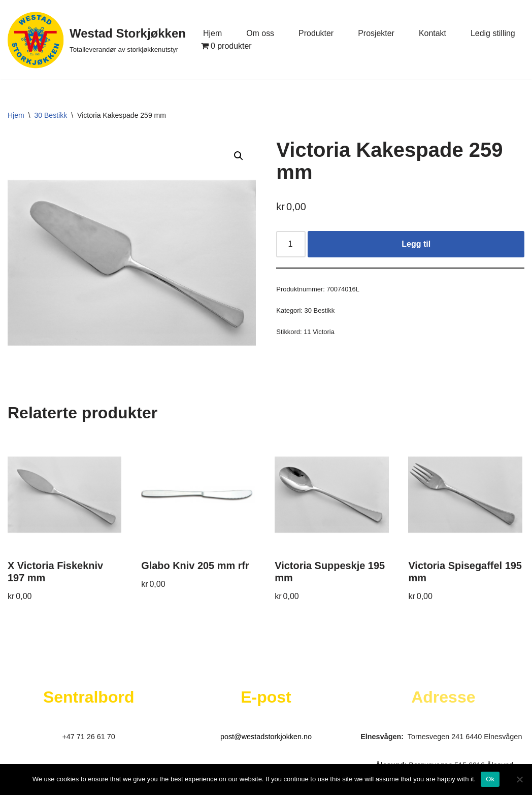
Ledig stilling (493, 33)
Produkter (316, 33)
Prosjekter (377, 33)
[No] (519, 779)
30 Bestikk (51, 115)
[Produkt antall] (291, 244)
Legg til (416, 244)
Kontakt (433, 33)
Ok (490, 779)
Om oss (260, 33)
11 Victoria (319, 332)
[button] (239, 156)
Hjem (212, 33)
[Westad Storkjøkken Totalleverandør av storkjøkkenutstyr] (97, 40)
